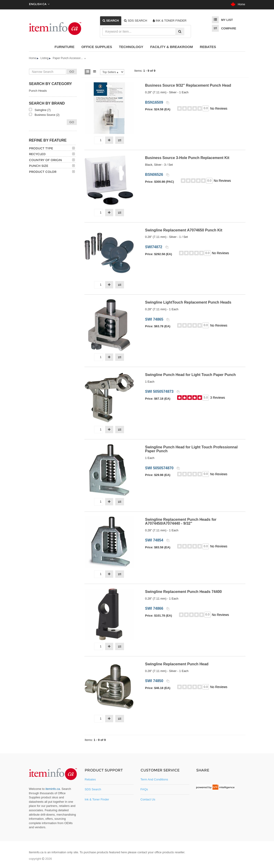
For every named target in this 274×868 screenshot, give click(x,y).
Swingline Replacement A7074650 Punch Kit (184, 230)
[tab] (111, 21)
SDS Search (93, 789)
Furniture (65, 47)
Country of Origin (45, 160)
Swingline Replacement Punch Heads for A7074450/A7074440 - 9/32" (181, 522)
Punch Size (39, 166)
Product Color (43, 172)
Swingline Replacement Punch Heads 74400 (183, 592)
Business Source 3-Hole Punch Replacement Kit (187, 158)
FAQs (144, 789)
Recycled (37, 154)
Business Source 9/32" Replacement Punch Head (188, 85)
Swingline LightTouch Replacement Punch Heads (188, 302)
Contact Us (148, 799)
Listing (45, 58)
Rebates (208, 47)
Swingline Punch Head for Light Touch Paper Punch (190, 375)
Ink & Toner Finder (97, 799)
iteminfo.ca (53, 789)
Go (72, 122)
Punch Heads (38, 91)
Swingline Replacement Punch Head (177, 664)
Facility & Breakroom (172, 47)
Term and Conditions (154, 779)
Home (238, 4)
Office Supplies (97, 47)
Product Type (41, 148)
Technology (131, 47)
